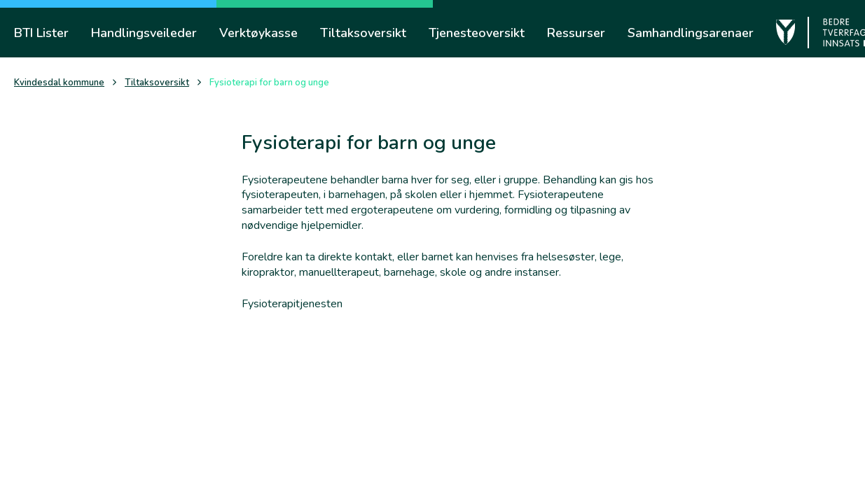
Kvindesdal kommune (59, 83)
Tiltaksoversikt (157, 83)
